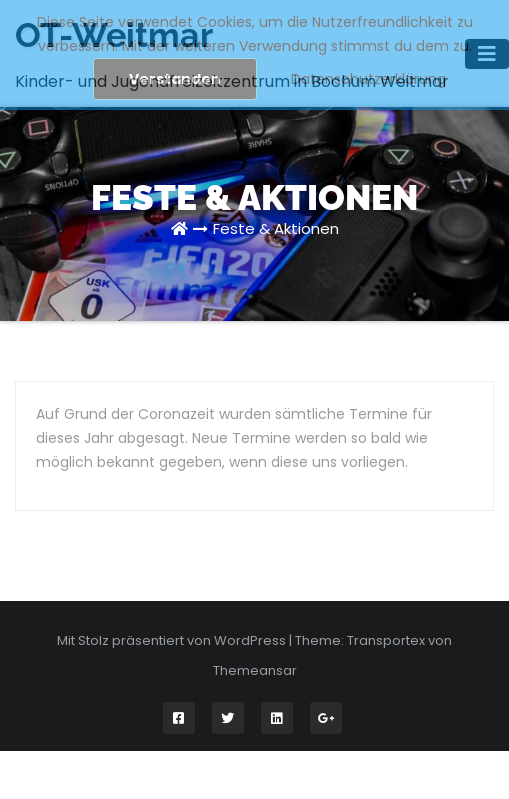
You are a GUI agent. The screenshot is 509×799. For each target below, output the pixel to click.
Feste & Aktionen (276, 228)
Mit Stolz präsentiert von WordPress (173, 640)
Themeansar (255, 670)
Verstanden (175, 79)
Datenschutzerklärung (368, 79)
